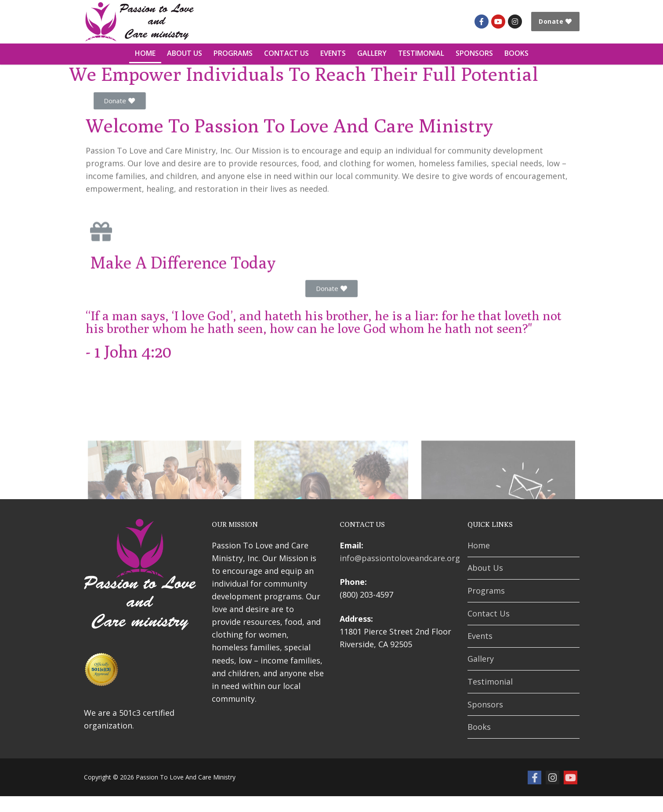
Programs (486, 591)
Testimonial (490, 681)
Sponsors (485, 704)
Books (479, 727)
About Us (485, 568)
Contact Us (489, 613)
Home (479, 545)
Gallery (481, 659)
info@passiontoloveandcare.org (400, 558)
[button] (160, 101)
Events (480, 636)
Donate (555, 21)
